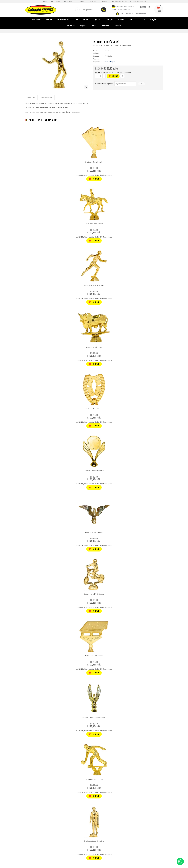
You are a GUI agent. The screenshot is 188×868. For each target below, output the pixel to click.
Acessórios (36, 20)
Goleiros (132, 20)
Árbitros (49, 20)
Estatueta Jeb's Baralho (94, 162)
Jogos (142, 20)
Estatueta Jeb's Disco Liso (94, 471)
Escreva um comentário (122, 46)
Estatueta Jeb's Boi (94, 347)
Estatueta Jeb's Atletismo (94, 285)
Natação (153, 20)
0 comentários (107, 46)
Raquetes (84, 26)
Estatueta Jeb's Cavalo (94, 224)
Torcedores (106, 26)
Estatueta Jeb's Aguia (94, 532)
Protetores (71, 26)
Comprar (113, 76)
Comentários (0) (46, 98)
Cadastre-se (129, 14)
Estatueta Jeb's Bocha (94, 779)
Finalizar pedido (140, 14)
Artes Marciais (63, 20)
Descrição (31, 98)
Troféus (118, 26)
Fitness (121, 20)
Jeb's (107, 50)
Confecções (109, 20)
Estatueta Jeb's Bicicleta (94, 594)
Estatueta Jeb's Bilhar (94, 656)
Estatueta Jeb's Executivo (94, 841)
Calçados (96, 20)
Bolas (76, 20)
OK (142, 84)
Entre (122, 14)
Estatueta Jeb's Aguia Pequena (94, 718)
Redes (94, 26)
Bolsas (85, 20)
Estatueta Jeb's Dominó (94, 409)
